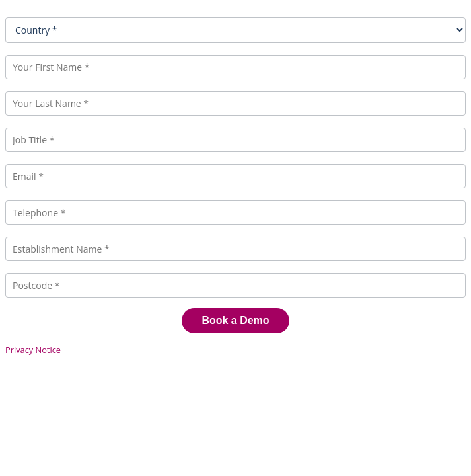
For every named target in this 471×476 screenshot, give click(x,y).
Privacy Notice (33, 350)
